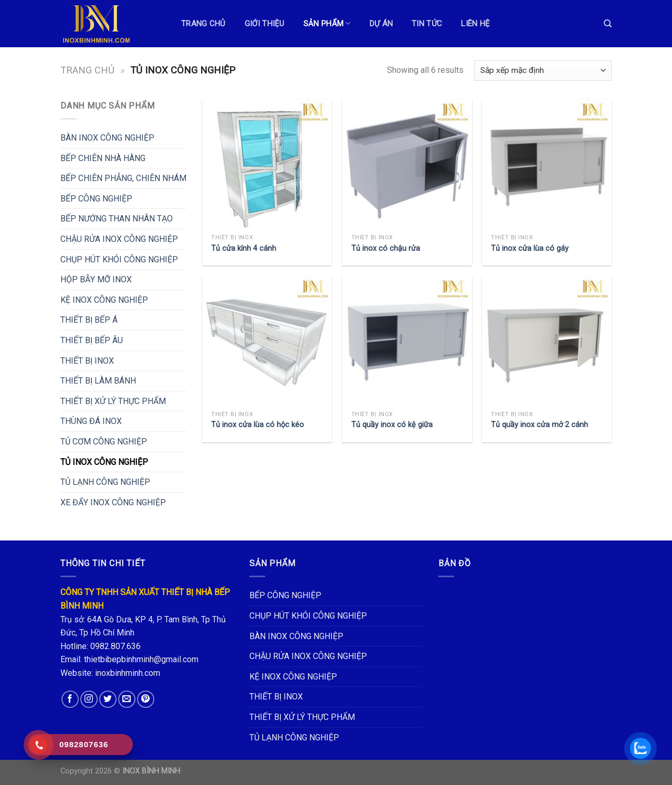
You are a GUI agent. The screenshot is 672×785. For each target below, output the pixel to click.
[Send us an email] (127, 699)
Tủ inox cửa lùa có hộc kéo (258, 425)
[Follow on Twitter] (108, 699)
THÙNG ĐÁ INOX (91, 421)
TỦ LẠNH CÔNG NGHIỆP (105, 482)
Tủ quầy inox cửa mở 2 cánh (539, 425)
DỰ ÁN (381, 24)
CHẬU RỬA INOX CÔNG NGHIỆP (119, 239)
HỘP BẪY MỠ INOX (96, 279)
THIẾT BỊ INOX (87, 361)
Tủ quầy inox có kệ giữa (392, 425)
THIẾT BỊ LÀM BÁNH (98, 381)
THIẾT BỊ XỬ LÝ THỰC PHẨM (113, 401)
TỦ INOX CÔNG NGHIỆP (104, 462)
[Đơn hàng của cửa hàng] (543, 71)
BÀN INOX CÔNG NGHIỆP (107, 138)
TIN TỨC (427, 24)
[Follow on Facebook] (70, 699)
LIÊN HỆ (475, 24)
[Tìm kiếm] (608, 24)
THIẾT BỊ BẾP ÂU (92, 340)
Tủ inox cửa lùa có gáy (530, 248)
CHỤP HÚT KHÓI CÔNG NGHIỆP (119, 259)
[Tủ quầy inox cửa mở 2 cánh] (547, 341)
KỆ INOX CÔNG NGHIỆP (104, 300)
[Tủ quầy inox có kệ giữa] (407, 341)
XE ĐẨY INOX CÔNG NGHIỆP (113, 502)
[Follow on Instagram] (89, 699)
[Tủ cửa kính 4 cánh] (267, 164)
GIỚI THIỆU (265, 24)
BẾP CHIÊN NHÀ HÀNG (103, 158)
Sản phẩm (327, 23)
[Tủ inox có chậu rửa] (407, 164)
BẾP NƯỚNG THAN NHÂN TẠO (117, 219)
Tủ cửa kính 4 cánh (244, 248)
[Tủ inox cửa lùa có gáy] (547, 164)
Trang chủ (87, 70)
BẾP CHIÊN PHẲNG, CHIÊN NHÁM (123, 178)
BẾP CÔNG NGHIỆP (96, 199)
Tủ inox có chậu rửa (386, 248)
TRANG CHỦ (203, 24)
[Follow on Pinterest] (146, 699)
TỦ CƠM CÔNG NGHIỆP (104, 442)
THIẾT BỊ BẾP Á (89, 320)
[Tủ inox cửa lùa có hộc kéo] (267, 341)
